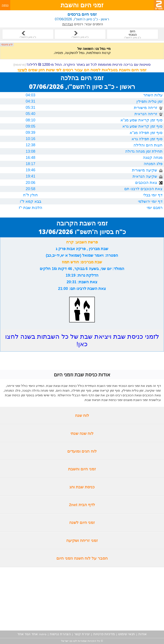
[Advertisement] (82, 599)
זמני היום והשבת (82, 469)
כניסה (5, 5)
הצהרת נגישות (60, 634)
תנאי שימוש (127, 634)
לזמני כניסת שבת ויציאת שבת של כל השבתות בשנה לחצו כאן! (82, 340)
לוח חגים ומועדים (82, 451)
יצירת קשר (82, 634)
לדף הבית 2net (82, 505)
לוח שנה (82, 415)
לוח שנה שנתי (82, 433)
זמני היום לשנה (82, 523)
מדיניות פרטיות (104, 634)
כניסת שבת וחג (82, 487)
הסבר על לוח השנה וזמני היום (82, 558)
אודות (143, 634)
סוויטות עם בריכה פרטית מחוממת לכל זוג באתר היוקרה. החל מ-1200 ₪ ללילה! (82, 65)
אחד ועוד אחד (28, 634)
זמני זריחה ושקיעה (82, 540)
